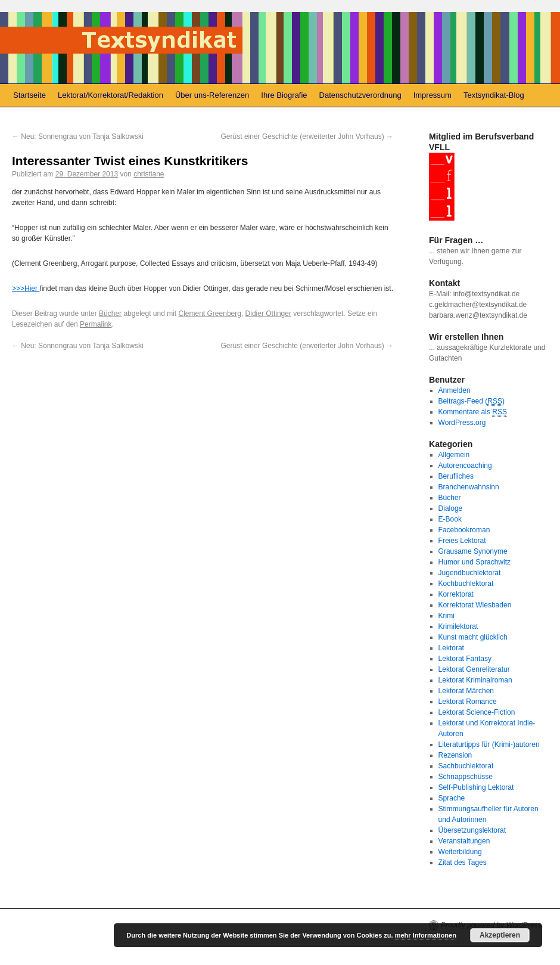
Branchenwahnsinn (469, 487)
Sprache (452, 798)
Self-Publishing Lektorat (476, 787)
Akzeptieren (500, 935)
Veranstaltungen (464, 841)
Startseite (29, 95)
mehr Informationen (426, 935)
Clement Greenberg (210, 314)
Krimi (447, 616)
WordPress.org (462, 423)
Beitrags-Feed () (472, 401)
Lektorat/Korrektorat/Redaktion (111, 95)
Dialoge (451, 508)
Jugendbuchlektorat (470, 573)
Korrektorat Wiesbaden (475, 605)
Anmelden (455, 390)
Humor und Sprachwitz (475, 562)
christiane (149, 174)
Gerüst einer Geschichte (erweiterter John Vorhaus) (307, 136)
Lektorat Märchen (466, 691)
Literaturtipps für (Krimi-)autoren (489, 744)
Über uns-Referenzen (212, 95)
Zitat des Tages (463, 862)
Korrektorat (456, 594)
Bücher (110, 314)
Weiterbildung (460, 852)
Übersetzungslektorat (472, 830)
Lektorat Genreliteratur (474, 669)
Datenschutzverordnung (360, 95)
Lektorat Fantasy (465, 659)
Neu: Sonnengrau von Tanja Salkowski (78, 136)
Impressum (433, 95)
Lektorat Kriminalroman (475, 680)
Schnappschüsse (466, 777)
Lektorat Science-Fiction (477, 712)
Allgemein (454, 455)
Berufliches (456, 476)
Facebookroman (464, 530)
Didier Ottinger (268, 314)
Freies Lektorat (462, 541)
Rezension (455, 755)
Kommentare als (473, 412)
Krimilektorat (458, 626)
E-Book (450, 519)
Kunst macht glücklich (473, 637)
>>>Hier (26, 288)
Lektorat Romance (468, 702)
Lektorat (451, 648)
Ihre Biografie (284, 95)
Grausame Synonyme (473, 551)
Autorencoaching (465, 466)
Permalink (96, 324)
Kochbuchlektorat (466, 584)
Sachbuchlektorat (466, 766)
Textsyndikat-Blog (494, 95)
